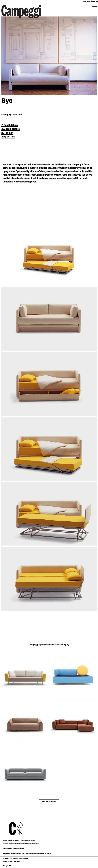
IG (46, 853)
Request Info (8, 137)
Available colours (11, 129)
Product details (10, 125)
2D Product (7, 133)
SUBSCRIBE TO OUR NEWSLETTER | (14, 853)
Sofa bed (17, 115)
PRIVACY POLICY (19, 849)
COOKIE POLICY (8, 849)
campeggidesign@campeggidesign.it (26, 843)
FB (48, 853)
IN (50, 853)
